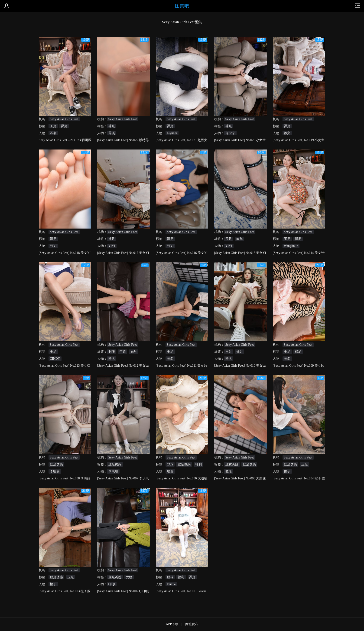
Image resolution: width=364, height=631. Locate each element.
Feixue (171, 584)
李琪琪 (113, 471)
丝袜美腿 (232, 464)
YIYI (53, 246)
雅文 (287, 133)
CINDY (55, 359)
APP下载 (172, 624)
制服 (112, 352)
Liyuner (172, 133)
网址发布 (192, 624)
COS (170, 464)
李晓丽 (55, 471)
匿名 (53, 133)
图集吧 (182, 6)
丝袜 (170, 577)
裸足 (64, 126)
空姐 (123, 352)
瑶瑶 (170, 471)
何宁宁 (230, 133)
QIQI (112, 584)
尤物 (129, 577)
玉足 (53, 126)
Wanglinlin (291, 246)
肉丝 (240, 239)
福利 (198, 464)
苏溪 (112, 133)
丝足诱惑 (56, 464)
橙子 (287, 471)
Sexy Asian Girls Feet (64, 119)
